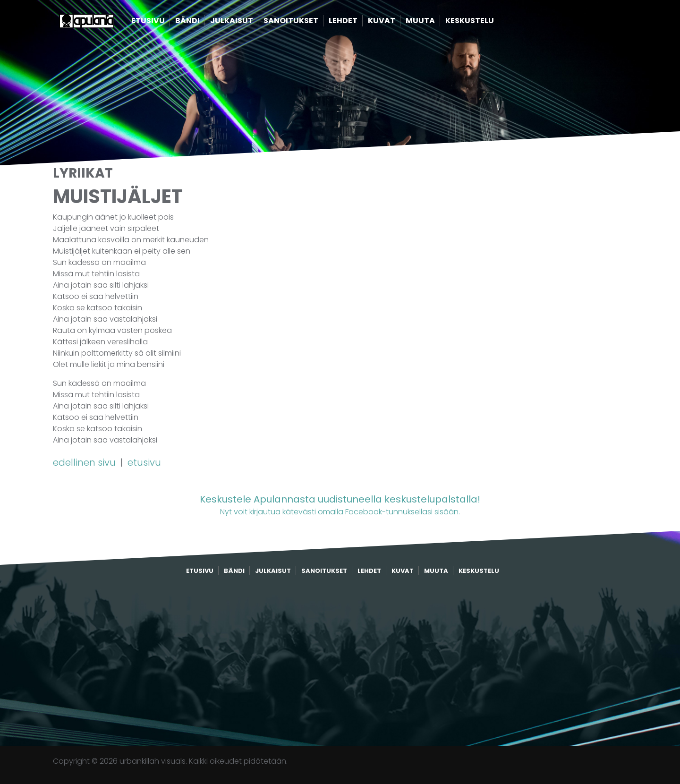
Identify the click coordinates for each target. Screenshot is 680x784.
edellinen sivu (85, 462)
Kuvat (396, 22)
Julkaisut (246, 22)
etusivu (144, 462)
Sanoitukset (306, 22)
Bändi (202, 22)
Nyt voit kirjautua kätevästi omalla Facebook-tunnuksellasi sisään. (340, 505)
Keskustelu (484, 22)
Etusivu (163, 22)
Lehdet (358, 22)
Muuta (435, 22)
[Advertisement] (340, 661)
